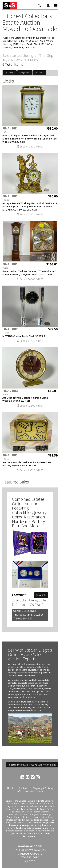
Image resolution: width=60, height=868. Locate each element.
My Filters (10, 73)
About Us (12, 788)
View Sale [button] (41, 595)
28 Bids (6, 132)
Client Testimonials (33, 791)
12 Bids (6, 200)
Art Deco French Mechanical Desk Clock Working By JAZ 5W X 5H (25, 399)
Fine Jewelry (41, 686)
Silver (32, 686)
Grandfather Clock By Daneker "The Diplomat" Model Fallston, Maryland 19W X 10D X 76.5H (29, 273)
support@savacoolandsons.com (26, 710)
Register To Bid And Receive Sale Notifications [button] (32, 765)
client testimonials (27, 676)
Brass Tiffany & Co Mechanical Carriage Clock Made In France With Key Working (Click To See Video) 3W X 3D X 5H (30, 139)
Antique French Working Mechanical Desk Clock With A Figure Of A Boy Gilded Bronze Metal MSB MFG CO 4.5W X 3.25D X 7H (30, 206)
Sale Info (40, 73)
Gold (26, 686)
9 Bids (5, 268)
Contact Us (25, 788)
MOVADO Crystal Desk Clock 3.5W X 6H (24, 336)
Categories (25, 73)
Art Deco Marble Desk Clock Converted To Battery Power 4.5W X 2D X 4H (27, 464)
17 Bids (6, 333)
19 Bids (6, 459)
